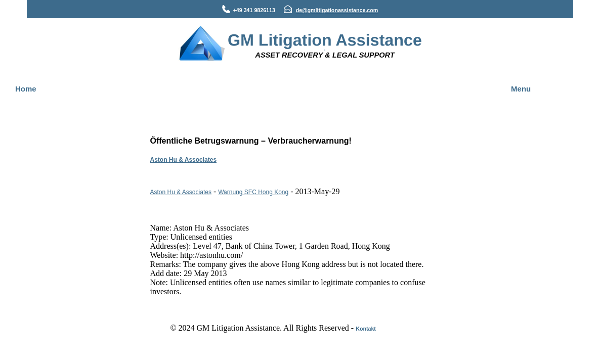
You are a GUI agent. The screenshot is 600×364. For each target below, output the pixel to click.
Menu (521, 89)
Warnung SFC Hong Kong (253, 192)
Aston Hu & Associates (184, 160)
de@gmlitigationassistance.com (337, 10)
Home (26, 89)
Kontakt (366, 329)
